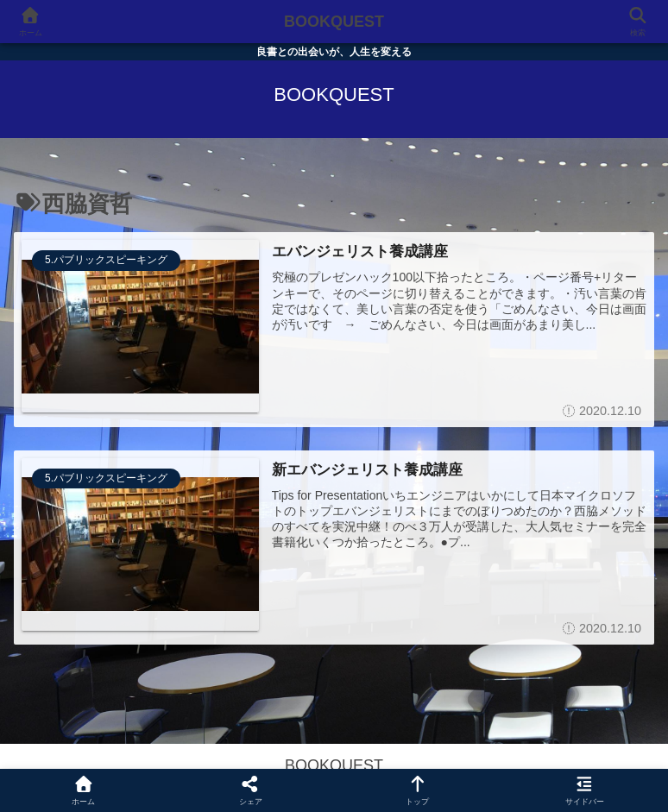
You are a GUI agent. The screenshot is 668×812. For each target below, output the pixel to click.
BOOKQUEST (334, 22)
